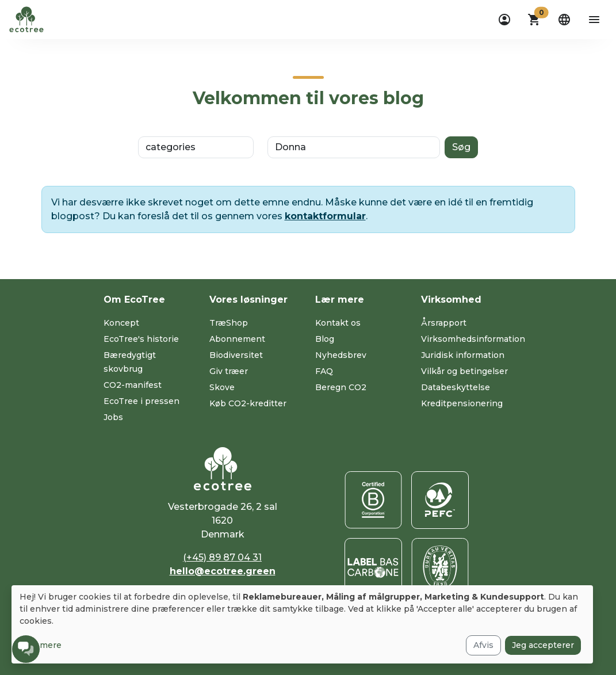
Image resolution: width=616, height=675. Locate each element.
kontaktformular (325, 216)
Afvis (483, 645)
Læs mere (41, 645)
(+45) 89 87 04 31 (222, 557)
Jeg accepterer (543, 645)
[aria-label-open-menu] (594, 20)
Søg (461, 147)
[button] (534, 20)
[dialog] (302, 624)
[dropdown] (504, 20)
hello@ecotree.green (223, 571)
